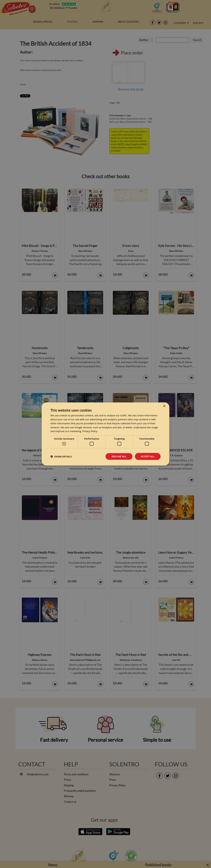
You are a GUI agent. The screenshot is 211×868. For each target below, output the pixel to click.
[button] (61, 456)
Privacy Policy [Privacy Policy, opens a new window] (90, 431)
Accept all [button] (148, 456)
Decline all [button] (119, 456)
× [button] (164, 406)
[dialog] (105, 434)
